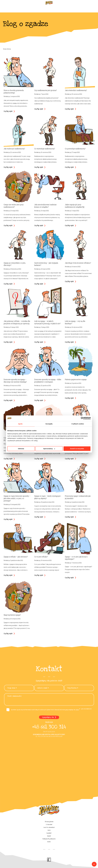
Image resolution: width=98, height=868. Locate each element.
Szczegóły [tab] (49, 424)
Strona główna (49, 822)
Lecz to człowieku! (49, 827)
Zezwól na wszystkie (77, 449)
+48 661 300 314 (49, 727)
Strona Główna (7, 49)
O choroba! (49, 825)
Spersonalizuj (49, 449)
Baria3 (49, 836)
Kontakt (49, 833)
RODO (49, 842)
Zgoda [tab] (20, 424)
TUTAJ (77, 710)
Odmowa (21, 449)
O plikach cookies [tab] (78, 424)
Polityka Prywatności (49, 839)
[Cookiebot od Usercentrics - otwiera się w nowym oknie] (82, 418)
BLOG (49, 830)
